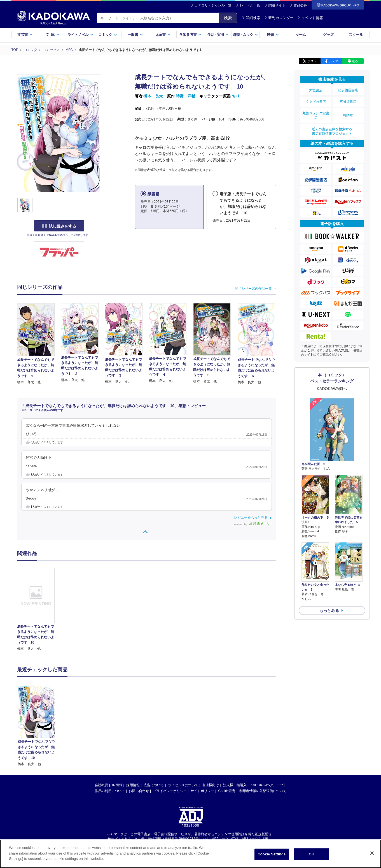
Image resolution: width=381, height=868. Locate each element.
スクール (356, 35)
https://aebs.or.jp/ (171, 791)
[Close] (372, 857)
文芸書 (25, 35)
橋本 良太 (153, 96)
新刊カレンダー (279, 18)
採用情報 (133, 733)
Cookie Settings (272, 857)
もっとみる (329, 611)
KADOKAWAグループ (267, 733)
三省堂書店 (348, 102)
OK (312, 857)
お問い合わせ (139, 739)
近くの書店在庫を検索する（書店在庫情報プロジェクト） (332, 131)
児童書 (163, 35)
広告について (154, 733)
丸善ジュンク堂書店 (316, 115)
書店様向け (211, 733)
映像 (273, 35)
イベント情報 (310, 18)
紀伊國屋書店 (348, 90)
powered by (252, 524)
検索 (228, 18)
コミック (108, 35)
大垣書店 (316, 90)
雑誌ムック (246, 35)
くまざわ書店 (316, 102)
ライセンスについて (183, 733)
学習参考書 (191, 35)
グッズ (328, 35)
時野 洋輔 (186, 96)
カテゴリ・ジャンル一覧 (213, 5)
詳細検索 (251, 18)
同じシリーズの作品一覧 (253, 289)
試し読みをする (59, 226)
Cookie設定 (227, 739)
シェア (334, 61)
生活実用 (218, 35)
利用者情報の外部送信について (263, 739)
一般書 (135, 35)
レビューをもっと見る (251, 517)
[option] (39, 610)
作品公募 (300, 5)
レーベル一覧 (250, 5)
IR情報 (117, 733)
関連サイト (277, 5)
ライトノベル (80, 35)
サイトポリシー (202, 739)
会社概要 (101, 733)
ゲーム (301, 35)
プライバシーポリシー (170, 739)
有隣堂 (348, 115)
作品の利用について (110, 739)
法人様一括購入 (235, 733)
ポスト (312, 61)
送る (355, 61)
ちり (236, 96)
